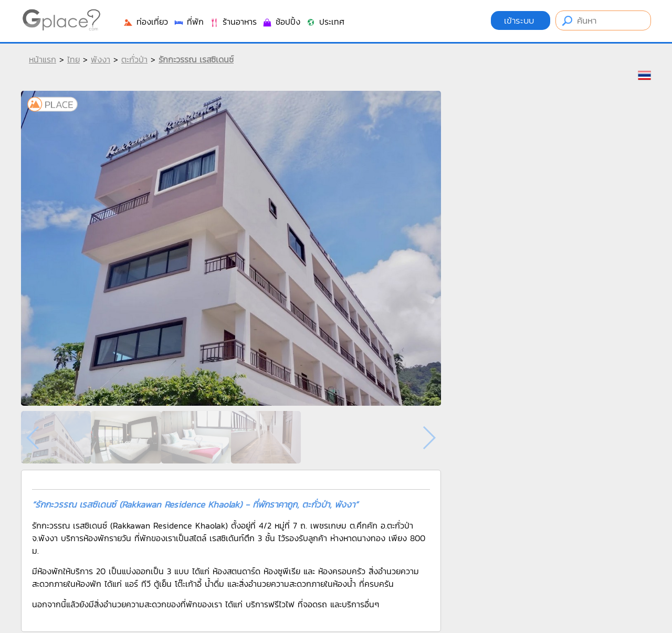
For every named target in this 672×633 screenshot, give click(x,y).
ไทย (73, 59)
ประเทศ (325, 22)
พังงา (101, 59)
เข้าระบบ (521, 20)
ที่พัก (188, 22)
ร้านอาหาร (233, 22)
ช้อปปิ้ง (281, 22)
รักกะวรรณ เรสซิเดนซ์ (196, 59)
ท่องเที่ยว (145, 22)
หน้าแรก (43, 59)
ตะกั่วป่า (134, 59)
